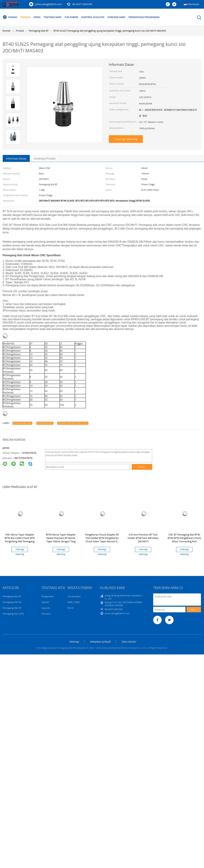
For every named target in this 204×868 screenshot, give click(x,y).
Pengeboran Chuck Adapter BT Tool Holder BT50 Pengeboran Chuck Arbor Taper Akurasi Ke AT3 (102, 540)
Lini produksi (74, 596)
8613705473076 (24, 458)
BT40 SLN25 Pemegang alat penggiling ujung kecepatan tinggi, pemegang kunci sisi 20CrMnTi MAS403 (110, 31)
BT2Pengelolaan (45, 423)
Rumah (10, 17)
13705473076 (29, 453)
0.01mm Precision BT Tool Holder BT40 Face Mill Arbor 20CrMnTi (143, 538)
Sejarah (45, 602)
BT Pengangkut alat (22, 423)
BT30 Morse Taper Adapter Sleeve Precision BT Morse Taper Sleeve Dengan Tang (61, 538)
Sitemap (74, 642)
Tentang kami (53, 17)
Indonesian (193, 4)
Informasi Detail (16, 159)
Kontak (142, 467)
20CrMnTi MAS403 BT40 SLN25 (73, 423)
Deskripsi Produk (45, 159)
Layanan (46, 608)
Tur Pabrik (71, 17)
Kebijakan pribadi (100, 642)
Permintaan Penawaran (144, 17)
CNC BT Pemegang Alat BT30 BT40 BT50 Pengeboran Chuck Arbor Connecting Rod (184, 538)
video (37, 17)
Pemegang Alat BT (12, 596)
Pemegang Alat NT (12, 608)
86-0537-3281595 (82, 4)
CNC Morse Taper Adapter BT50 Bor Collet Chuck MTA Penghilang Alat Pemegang (20, 538)
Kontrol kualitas (93, 17)
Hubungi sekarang (126, 139)
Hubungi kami (117, 17)
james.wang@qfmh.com (48, 4)
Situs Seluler (129, 642)
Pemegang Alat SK (12, 602)
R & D (70, 608)
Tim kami (46, 614)
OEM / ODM (74, 602)
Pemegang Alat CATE (13, 614)
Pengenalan (48, 596)
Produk (25, 17)
